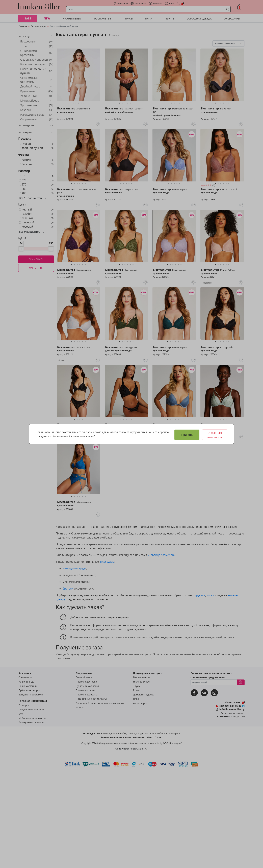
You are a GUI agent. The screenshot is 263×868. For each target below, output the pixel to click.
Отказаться (215, 435)
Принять (187, 435)
